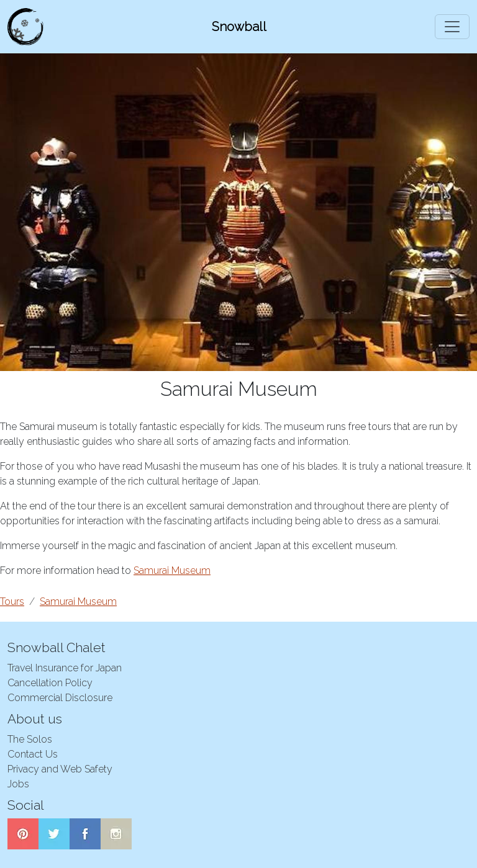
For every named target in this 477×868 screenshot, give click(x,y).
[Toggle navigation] (452, 27)
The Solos (30, 739)
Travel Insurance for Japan (65, 668)
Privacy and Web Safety (60, 769)
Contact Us (33, 754)
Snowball (239, 27)
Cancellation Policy (50, 683)
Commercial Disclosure (60, 698)
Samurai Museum (172, 570)
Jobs (18, 784)
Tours (12, 602)
